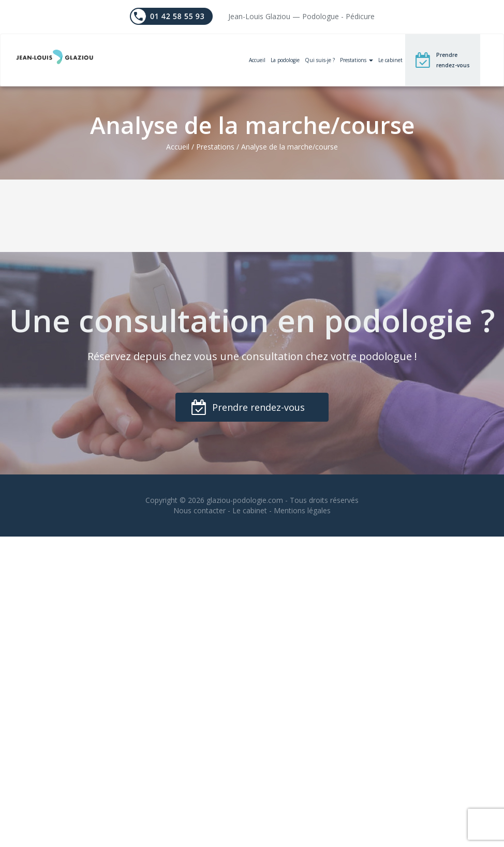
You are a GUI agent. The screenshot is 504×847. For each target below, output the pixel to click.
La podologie (285, 60)
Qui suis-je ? (320, 60)
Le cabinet (390, 60)
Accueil (257, 60)
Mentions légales (302, 510)
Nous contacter (199, 510)
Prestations (357, 60)
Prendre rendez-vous (453, 60)
